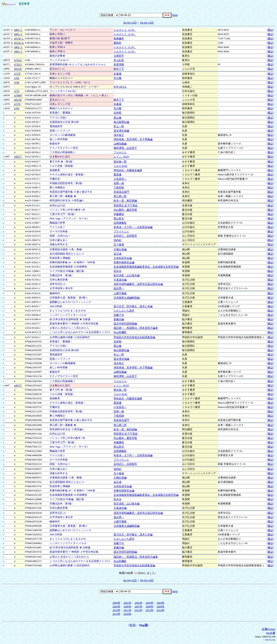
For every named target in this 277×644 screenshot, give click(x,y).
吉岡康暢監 (120, 223)
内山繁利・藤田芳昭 (125, 210)
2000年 (116, 603)
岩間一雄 (119, 183)
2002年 (138, 603)
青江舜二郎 (120, 196)
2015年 (116, 614)
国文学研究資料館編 (125, 324)
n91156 (18, 69)
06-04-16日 (130, 23)
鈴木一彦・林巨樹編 (125, 201)
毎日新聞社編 (121, 122)
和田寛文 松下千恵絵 (126, 206)
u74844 (18, 95)
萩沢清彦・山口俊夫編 (127, 275)
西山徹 (118, 118)
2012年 (138, 610)
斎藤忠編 (119, 319)
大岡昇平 (119, 56)
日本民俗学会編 (123, 258)
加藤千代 (119, 315)
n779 (17, 91)
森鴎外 (118, 43)
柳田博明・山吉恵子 (125, 148)
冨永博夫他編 (121, 131)
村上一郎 (119, 126)
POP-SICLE (120, 87)
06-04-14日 (147, 23)
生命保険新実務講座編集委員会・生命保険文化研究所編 (146, 267)
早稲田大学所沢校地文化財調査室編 (134, 337)
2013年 (150, 610)
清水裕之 (119, 135)
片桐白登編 (120, 249)
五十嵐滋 (119, 244)
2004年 (161, 603)
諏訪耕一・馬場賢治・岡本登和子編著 (136, 328)
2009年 (161, 607)
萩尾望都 (119, 64)
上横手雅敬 (120, 293)
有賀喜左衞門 (121, 192)
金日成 (118, 254)
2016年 (127, 614)
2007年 (138, 607)
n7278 (17, 74)
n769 (17, 78)
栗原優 (118, 175)
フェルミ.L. (120, 152)
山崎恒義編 (120, 144)
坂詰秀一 (119, 288)
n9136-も (19, 43)
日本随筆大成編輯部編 (127, 298)
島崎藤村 (119, 39)
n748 (17, 82)
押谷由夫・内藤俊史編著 (128, 170)
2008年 (150, 607)
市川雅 (118, 78)
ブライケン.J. (121, 231)
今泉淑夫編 (120, 280)
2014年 (161, 610)
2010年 (116, 610)
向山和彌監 (120, 332)
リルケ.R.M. (121, 166)
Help (175, 15)
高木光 (118, 271)
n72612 (18, 60)
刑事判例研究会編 (124, 262)
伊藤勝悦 (119, 214)
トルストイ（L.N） (125, 30)
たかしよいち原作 (124, 311)
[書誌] (270, 30)
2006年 (127, 607)
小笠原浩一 (120, 179)
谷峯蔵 (118, 74)
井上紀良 (119, 60)
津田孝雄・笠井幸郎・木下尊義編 (133, 139)
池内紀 (118, 240)
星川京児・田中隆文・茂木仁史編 (133, 306)
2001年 (127, 603)
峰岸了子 (119, 69)
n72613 (18, 64)
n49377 (18, 157)
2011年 (127, 610)
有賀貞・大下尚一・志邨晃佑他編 (133, 227)
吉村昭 (118, 113)
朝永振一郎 (120, 162)
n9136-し (19, 39)
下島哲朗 (119, 188)
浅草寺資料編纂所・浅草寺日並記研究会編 (138, 284)
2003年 (150, 603)
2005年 (116, 607)
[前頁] (132, 625)
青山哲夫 (119, 218)
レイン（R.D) (121, 157)
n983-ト (18, 30)
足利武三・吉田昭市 (125, 236)
